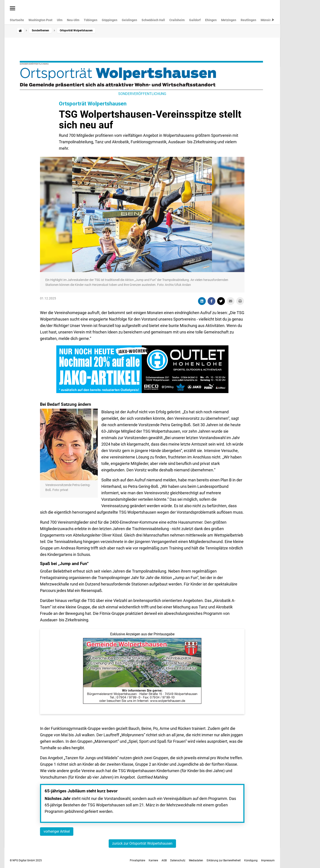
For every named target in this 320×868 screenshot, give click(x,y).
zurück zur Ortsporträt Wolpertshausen (142, 843)
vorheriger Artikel (57, 831)
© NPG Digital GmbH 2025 (26, 860)
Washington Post (40, 20)
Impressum (268, 860)
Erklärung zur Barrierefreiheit (224, 860)
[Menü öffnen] (13, 9)
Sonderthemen (40, 30)
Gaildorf (195, 20)
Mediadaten (196, 860)
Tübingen (91, 20)
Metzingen (229, 20)
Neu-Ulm (73, 20)
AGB (164, 860)
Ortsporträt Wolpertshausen (93, 104)
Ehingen (211, 20)
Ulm (60, 20)
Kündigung (251, 860)
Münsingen (269, 20)
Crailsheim (177, 20)
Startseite (17, 20)
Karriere (153, 860)
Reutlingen (248, 20)
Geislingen (129, 20)
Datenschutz (178, 860)
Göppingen (110, 20)
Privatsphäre (137, 860)
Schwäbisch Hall (153, 20)
